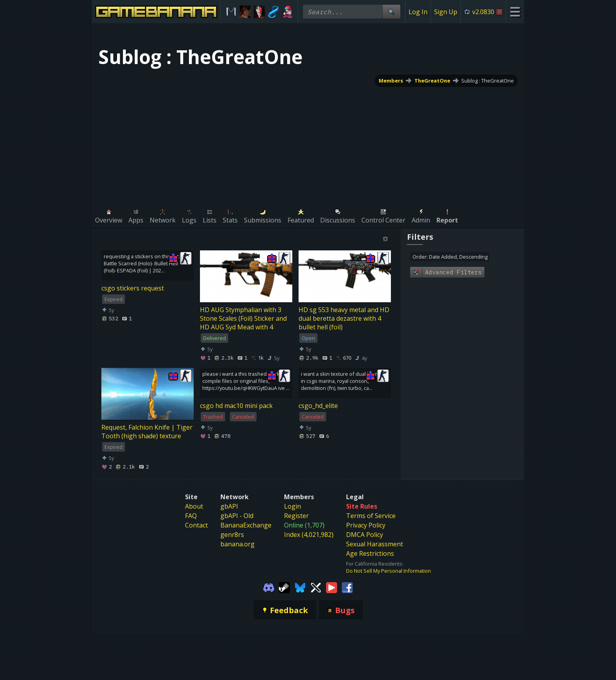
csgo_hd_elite (318, 406)
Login (292, 506)
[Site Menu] (515, 12)
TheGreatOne (432, 81)
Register (296, 516)
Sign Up (446, 12)
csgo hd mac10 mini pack (236, 406)
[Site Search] (391, 12)
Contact (196, 525)
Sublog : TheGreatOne (488, 81)
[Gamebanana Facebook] (347, 587)
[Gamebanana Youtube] (332, 587)
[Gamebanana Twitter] (316, 587)
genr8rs (232, 535)
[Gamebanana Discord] (269, 587)
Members (391, 81)
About (194, 506)
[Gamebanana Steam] (284, 587)
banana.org (237, 544)
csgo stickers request (133, 288)
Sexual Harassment (375, 544)
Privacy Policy (366, 525)
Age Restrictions (370, 553)
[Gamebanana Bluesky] (300, 587)
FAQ (191, 516)
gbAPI (229, 506)
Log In (418, 12)
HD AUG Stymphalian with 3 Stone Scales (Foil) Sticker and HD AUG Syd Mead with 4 (243, 318)
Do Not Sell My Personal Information (389, 571)
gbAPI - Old (237, 516)
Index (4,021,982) (309, 535)
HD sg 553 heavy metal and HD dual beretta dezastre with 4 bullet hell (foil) (344, 318)
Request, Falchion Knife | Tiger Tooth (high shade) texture (147, 432)
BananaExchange (246, 525)
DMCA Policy (365, 535)
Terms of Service (371, 516)
